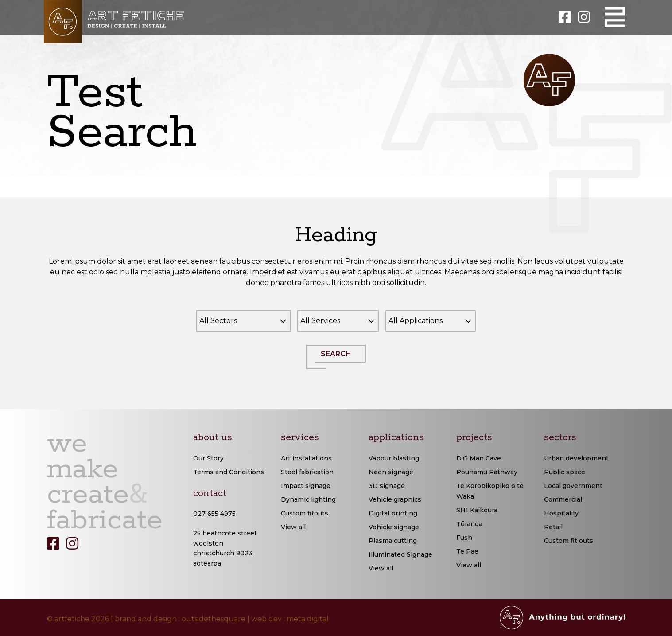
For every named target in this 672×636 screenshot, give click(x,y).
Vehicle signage (394, 527)
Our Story (208, 458)
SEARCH (341, 359)
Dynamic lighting (308, 499)
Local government (573, 486)
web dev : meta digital (290, 619)
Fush (464, 538)
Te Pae (467, 551)
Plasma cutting (393, 541)
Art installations (306, 458)
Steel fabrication (307, 472)
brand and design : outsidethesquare (180, 619)
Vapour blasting (394, 458)
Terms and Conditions (229, 472)
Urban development (576, 458)
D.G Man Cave (479, 458)
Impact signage (306, 486)
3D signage (387, 486)
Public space (565, 472)
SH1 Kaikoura (477, 510)
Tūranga (469, 524)
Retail (553, 527)
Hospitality (561, 513)
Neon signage (391, 472)
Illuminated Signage (400, 554)
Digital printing (393, 513)
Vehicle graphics (395, 499)
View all (293, 527)
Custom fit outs (569, 541)
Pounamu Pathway (487, 472)
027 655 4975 (214, 514)
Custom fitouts (305, 513)
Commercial (563, 499)
